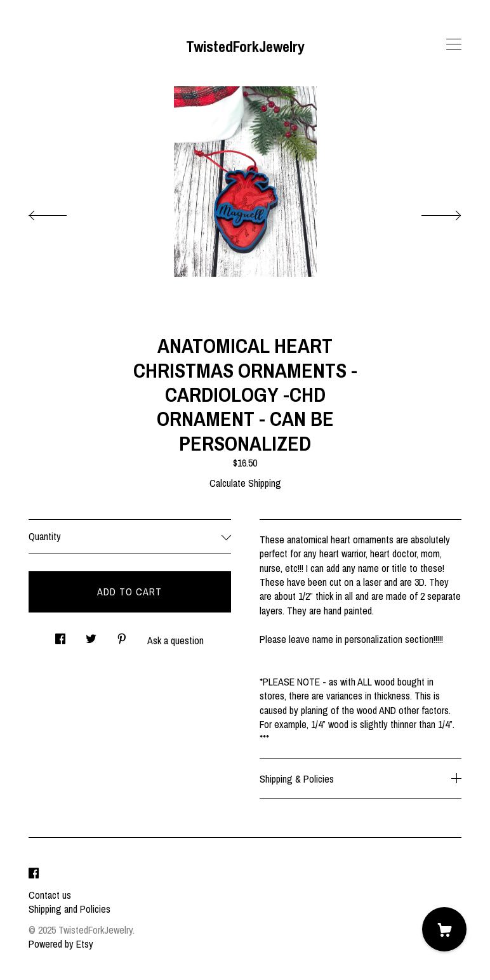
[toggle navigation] (454, 44)
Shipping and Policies (70, 909)
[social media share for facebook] (60, 636)
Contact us (50, 895)
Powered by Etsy (61, 944)
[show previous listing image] (60, 212)
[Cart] (444, 929)
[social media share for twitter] (91, 636)
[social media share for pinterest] (122, 636)
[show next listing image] (430, 212)
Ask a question (175, 640)
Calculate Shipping (245, 483)
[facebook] (34, 873)
